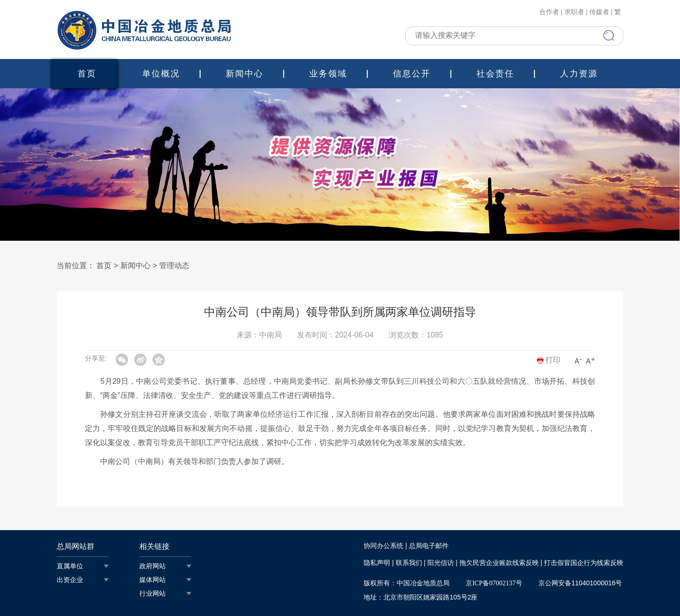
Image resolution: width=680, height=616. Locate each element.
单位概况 (161, 74)
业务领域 (328, 74)
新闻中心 (245, 74)
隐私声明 (377, 563)
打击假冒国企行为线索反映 (584, 563)
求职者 (574, 12)
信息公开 (412, 74)
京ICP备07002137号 (494, 583)
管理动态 (174, 266)
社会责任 (495, 74)
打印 (549, 360)
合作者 (549, 12)
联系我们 (409, 563)
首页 (87, 74)
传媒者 (599, 12)
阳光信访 (441, 563)
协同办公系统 (383, 546)
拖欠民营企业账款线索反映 (499, 563)
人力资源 (579, 74)
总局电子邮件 (429, 546)
